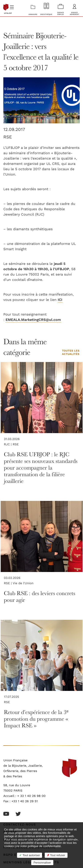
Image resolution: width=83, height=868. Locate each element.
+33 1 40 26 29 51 (25, 801)
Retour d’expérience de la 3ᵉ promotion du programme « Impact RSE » (36, 719)
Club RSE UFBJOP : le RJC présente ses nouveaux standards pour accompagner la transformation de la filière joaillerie (41, 467)
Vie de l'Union (23, 583)
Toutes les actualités (71, 353)
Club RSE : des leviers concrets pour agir (40, 596)
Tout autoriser (30, 855)
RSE (8, 137)
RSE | (8, 583)
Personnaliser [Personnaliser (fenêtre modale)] (42, 863)
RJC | (8, 444)
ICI (60, 300)
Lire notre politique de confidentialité (38, 846)
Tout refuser (56, 855)
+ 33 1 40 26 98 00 (31, 796)
